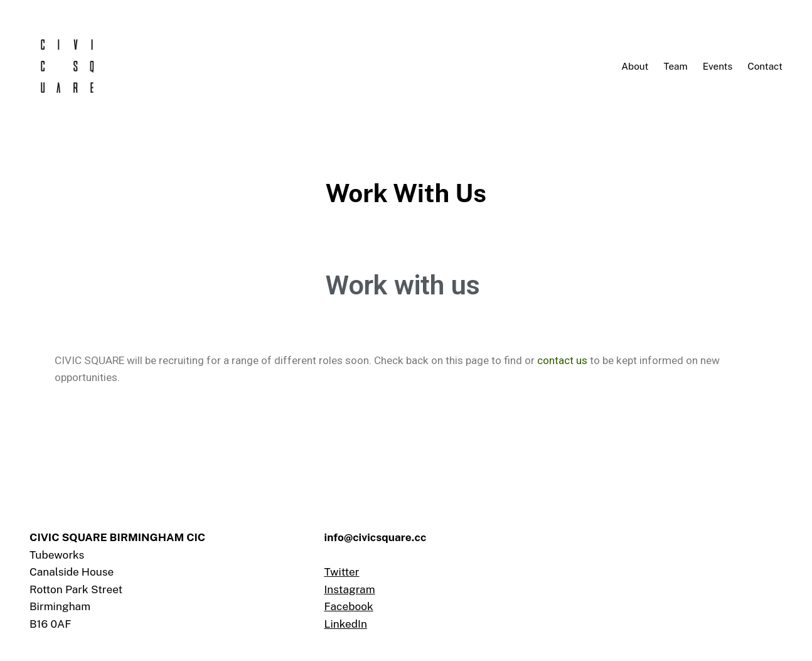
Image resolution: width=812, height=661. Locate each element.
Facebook (348, 606)
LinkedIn (345, 624)
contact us (562, 360)
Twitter (341, 572)
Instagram (349, 589)
